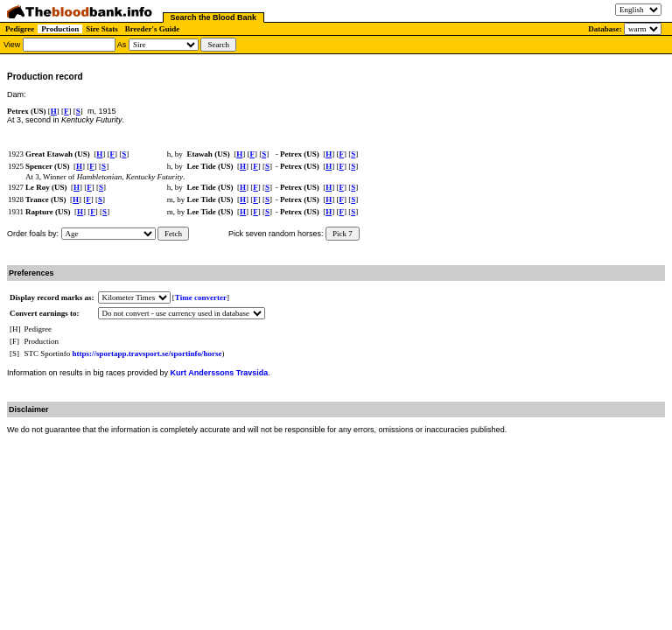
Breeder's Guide (153, 29)
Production (60, 29)
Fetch (173, 234)
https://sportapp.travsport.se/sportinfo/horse (147, 353)
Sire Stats (102, 29)
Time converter (201, 297)
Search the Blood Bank (214, 17)
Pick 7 (343, 234)
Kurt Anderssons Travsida (220, 373)
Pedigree (20, 29)
